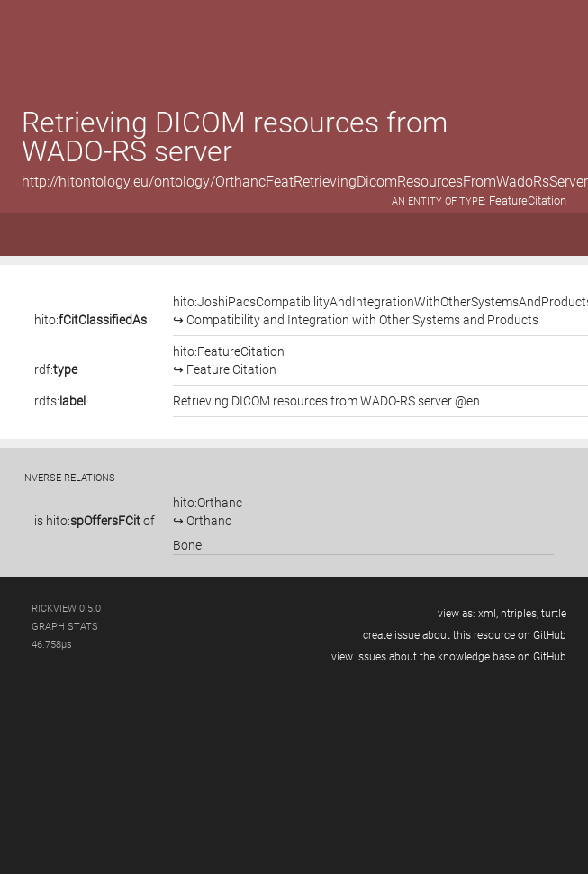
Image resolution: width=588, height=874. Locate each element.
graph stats (65, 627)
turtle (554, 614)
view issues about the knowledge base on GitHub (449, 657)
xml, (488, 614)
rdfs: (60, 401)
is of (95, 521)
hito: (90, 320)
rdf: (56, 369)
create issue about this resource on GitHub (465, 635)
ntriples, (520, 614)
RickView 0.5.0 (66, 609)
